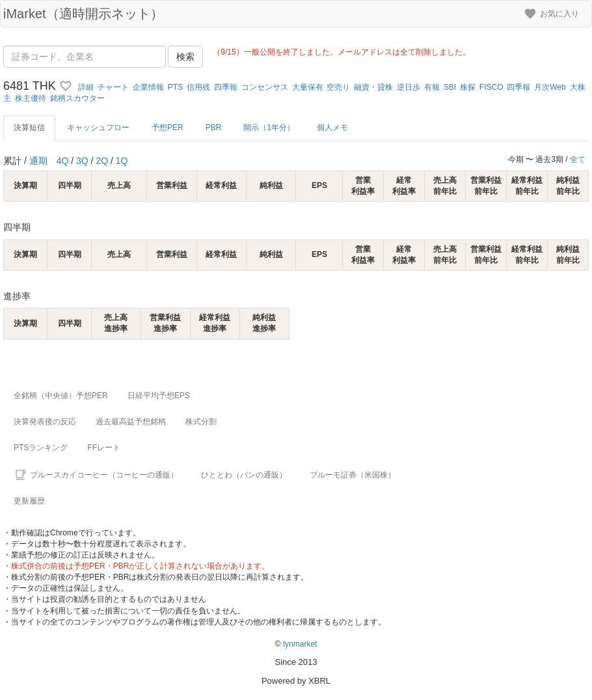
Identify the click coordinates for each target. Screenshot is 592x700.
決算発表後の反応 (45, 422)
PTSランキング (41, 448)
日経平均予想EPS (159, 396)
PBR (214, 128)
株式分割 (201, 422)
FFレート (104, 448)
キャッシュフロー (98, 128)
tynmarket (300, 644)
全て (578, 159)
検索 (185, 57)
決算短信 (29, 128)
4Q (63, 161)
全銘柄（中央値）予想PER (61, 396)
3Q (82, 161)
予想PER (168, 128)
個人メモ (332, 128)
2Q (102, 161)
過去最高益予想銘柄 (131, 422)
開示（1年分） (269, 128)
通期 (38, 161)
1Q (122, 161)
